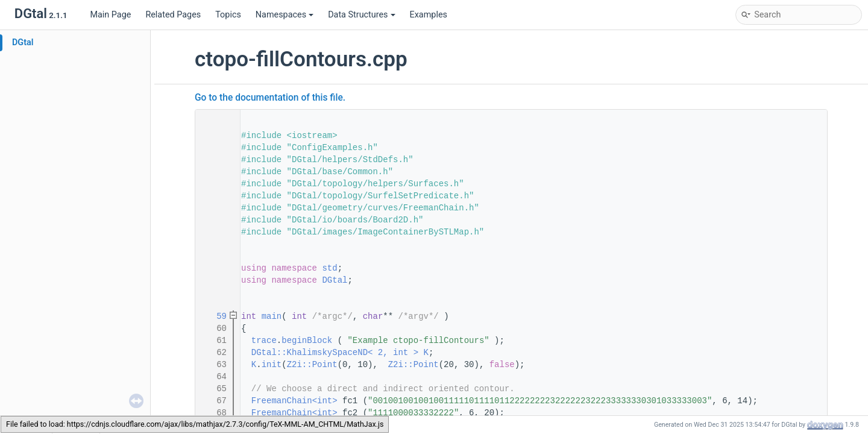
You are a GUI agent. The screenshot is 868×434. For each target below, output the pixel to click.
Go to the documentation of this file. (270, 98)
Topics (228, 15)
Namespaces (285, 15)
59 (214, 316)
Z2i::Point (312, 365)
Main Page (110, 15)
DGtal (23, 42)
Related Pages (173, 15)
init (272, 365)
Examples (429, 15)
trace (264, 341)
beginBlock (307, 341)
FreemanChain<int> (294, 401)
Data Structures (361, 15)
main (272, 316)
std (329, 268)
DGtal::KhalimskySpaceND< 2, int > (335, 353)
